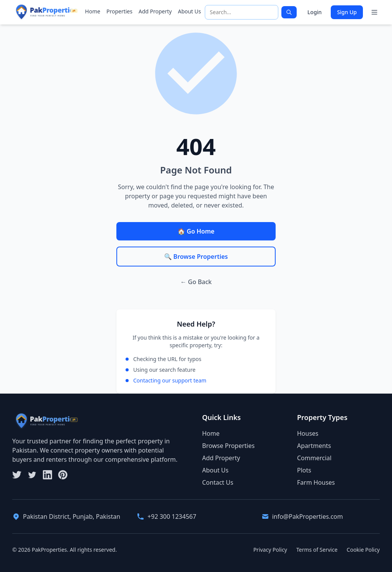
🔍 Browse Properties (196, 257)
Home (93, 11)
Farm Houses (316, 482)
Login (314, 12)
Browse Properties (228, 446)
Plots (304, 470)
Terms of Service (317, 550)
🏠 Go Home (196, 231)
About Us (189, 11)
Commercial (314, 458)
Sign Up (347, 12)
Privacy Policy (270, 550)
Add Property (155, 11)
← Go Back (196, 282)
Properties (119, 11)
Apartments (314, 446)
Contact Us (218, 482)
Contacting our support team (170, 380)
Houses (308, 433)
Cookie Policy (363, 550)
